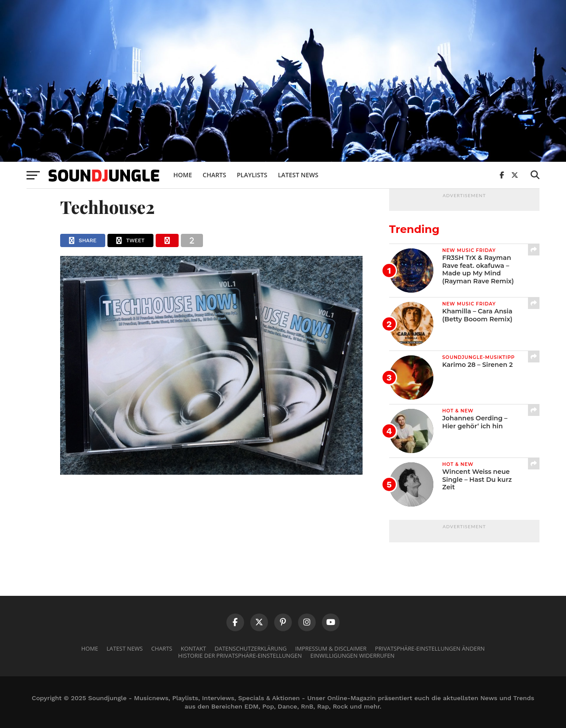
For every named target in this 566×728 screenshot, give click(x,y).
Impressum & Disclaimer (331, 648)
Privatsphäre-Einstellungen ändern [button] (430, 648)
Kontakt (193, 648)
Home (183, 175)
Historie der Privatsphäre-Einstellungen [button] (240, 656)
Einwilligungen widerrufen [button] (353, 656)
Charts (214, 175)
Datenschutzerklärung (250, 648)
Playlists (252, 175)
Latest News (298, 175)
